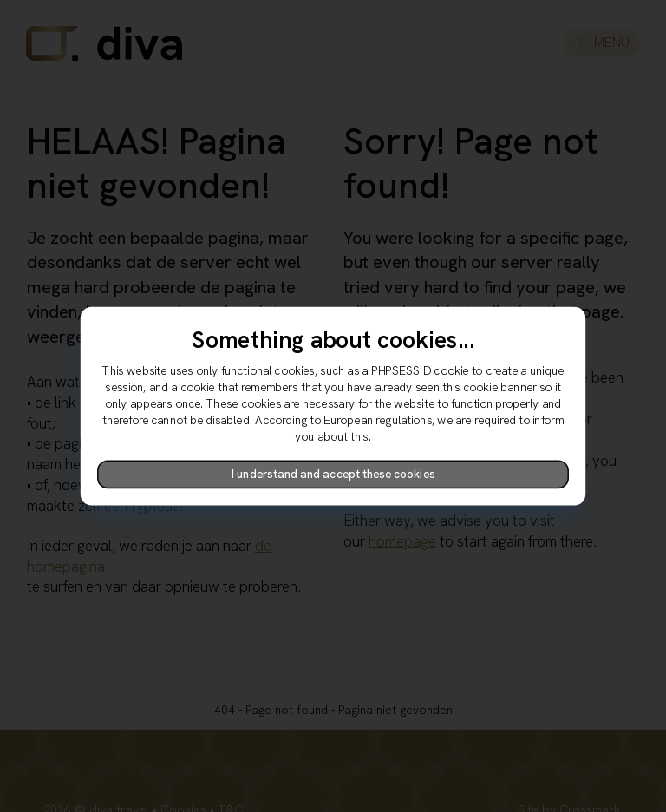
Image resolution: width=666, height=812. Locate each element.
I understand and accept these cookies (333, 474)
